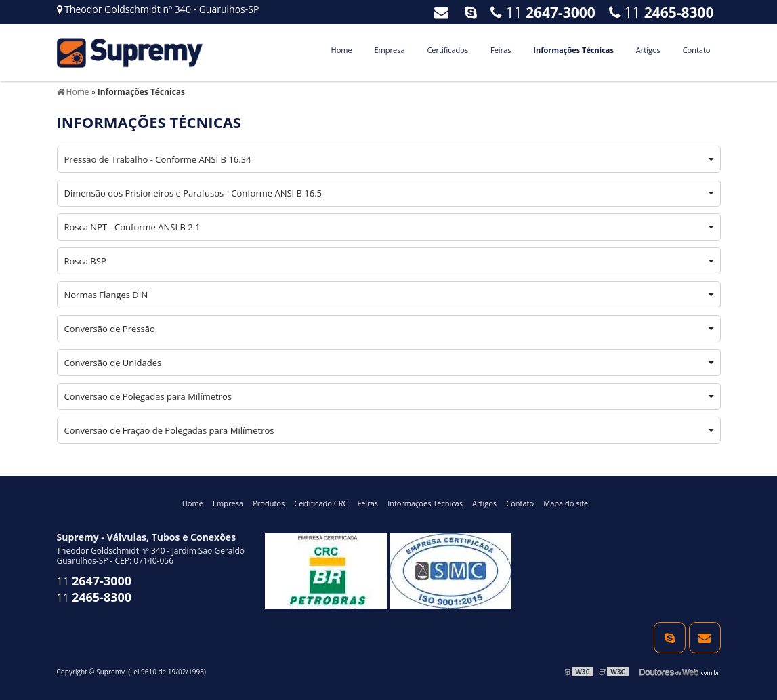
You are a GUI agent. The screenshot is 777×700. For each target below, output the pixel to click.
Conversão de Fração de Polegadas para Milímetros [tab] (389, 430)
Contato (697, 50)
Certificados (447, 50)
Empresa (389, 50)
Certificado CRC (321, 503)
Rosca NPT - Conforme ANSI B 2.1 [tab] (389, 227)
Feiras (501, 50)
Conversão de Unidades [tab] (389, 363)
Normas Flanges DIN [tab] (389, 295)
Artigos (648, 50)
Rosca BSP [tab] (389, 261)
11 (661, 12)
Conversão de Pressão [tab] (389, 329)
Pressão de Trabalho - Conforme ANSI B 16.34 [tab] (389, 159)
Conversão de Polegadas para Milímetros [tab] (389, 396)
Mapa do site (566, 503)
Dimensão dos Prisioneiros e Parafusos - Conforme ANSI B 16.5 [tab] (389, 193)
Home (342, 50)
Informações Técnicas (573, 50)
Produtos (269, 503)
